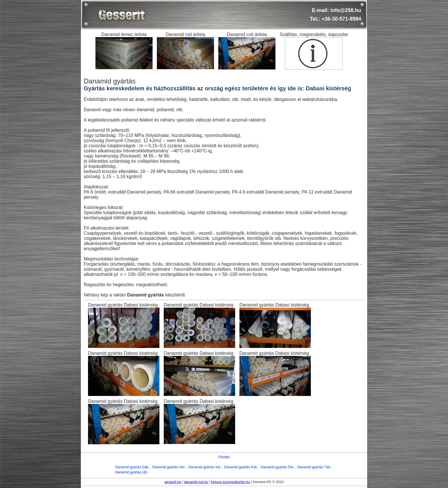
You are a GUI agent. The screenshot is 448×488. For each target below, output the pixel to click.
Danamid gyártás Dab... (133, 467)
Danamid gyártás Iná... (206, 467)
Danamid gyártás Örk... (278, 467)
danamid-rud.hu (196, 482)
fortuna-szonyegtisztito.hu (230, 482)
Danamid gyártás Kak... (242, 467)
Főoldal (224, 457)
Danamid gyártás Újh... (133, 472)
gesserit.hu (173, 482)
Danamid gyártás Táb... (315, 467)
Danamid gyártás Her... (170, 467)
